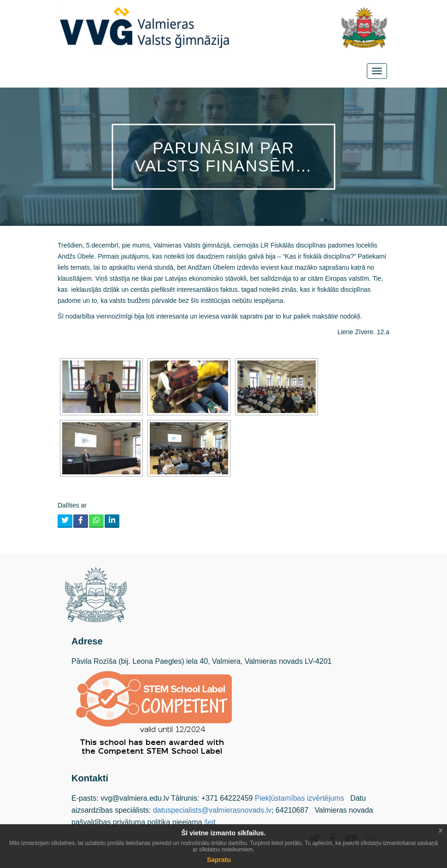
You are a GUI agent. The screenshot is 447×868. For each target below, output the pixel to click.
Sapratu (219, 860)
